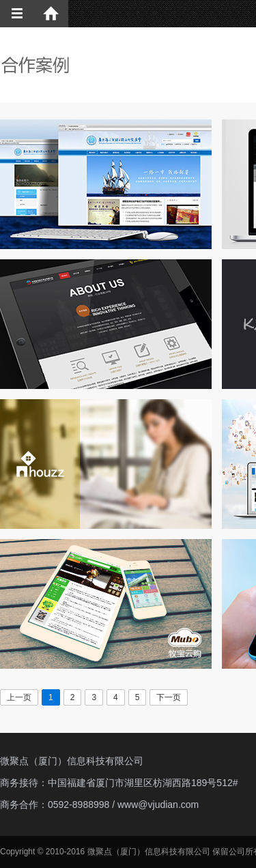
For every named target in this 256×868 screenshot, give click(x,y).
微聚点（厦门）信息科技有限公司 (72, 761)
